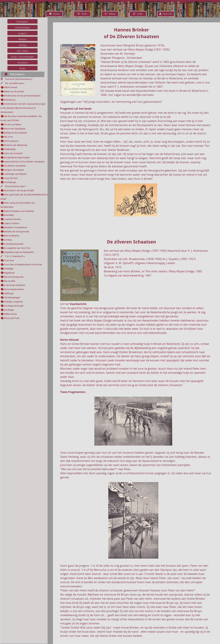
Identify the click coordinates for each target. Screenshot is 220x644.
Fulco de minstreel (13, 153)
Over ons (166, 14)
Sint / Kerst (22, 51)
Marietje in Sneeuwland (16, 227)
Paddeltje (9, 269)
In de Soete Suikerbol (15, 285)
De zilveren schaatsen (15, 166)
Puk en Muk (10, 281)
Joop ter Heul (11, 178)
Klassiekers (23, 22)
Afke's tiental (10, 87)
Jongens (23, 33)
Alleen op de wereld (14, 91)
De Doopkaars (11, 141)
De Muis (8, 240)
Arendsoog (10, 100)
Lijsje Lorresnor (12, 223)
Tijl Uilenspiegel (12, 298)
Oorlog (23, 45)
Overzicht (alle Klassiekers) (19, 79)
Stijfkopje (9, 293)
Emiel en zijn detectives (16, 145)
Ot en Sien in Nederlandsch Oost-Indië (23, 265)
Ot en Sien (9, 260)
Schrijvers (23, 63)
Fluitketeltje (10, 149)
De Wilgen (9, 310)
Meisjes (23, 39)
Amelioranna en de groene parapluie (22, 96)
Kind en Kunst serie (13, 186)
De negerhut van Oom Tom (17, 248)
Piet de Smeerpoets (14, 277)
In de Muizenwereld (14, 244)
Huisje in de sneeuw (14, 170)
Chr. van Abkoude (12, 83)
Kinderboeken (23, 27)
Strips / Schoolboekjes (22, 57)
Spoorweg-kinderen (14, 289)
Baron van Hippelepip (15, 129)
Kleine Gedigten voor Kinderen (19, 211)
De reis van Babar (13, 124)
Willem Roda (10, 314)
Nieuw (110, 14)
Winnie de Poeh (12, 318)
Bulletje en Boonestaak (15, 133)
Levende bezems (13, 219)
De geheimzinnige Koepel (17, 157)
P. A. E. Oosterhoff (13, 256)
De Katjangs (10, 182)
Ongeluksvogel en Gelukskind (19, 252)
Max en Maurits (12, 236)
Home (54, 14)
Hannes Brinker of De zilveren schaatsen (24, 162)
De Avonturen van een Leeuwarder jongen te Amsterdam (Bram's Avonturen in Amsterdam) (23, 108)
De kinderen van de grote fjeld (19, 190)
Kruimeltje (9, 215)
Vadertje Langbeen (13, 302)
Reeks (23, 68)
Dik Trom (9, 137)
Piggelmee (9, 273)
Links (138, 14)
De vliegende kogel (14, 306)
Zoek (82, 14)
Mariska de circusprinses (17, 232)
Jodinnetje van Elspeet (15, 174)
